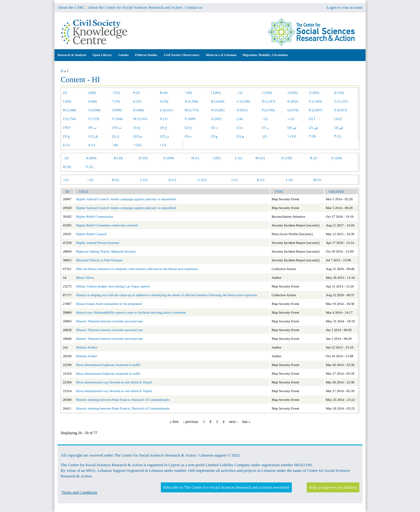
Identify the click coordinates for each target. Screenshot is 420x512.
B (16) (118, 158)
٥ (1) (66, 145)
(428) (92, 92)
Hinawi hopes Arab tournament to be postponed (109, 304)
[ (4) (240, 119)
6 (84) (93, 101)
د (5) (215, 127)
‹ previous (191, 422)
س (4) (292, 127)
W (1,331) (140, 119)
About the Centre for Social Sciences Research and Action (135, 7)
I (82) (217, 158)
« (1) (291, 119)
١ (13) (292, 136)
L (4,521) (166, 110)
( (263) (216, 92)
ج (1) (137, 127)
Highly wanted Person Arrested (98, 243)
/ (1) (66, 180)
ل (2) (116, 136)
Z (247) (217, 119)
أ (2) (312, 119)
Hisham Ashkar (87, 356)
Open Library (103, 55)
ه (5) (188, 136)
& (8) (164, 92)
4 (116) (339, 92)
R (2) (313, 158)
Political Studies (146, 55)
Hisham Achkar (87, 347)
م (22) (138, 136)
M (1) (317, 180)
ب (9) (92, 127)
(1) (265, 119)
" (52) (116, 92)
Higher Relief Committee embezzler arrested (107, 225)
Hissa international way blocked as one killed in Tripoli (114, 382)
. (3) (66, 158)
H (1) (195, 158)
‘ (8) (115, 145)
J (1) (234, 180)
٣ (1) (338, 136)
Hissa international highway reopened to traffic (108, 365)
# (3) (136, 92)
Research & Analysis (72, 55)
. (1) (240, 92)
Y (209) (190, 119)
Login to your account (345, 7)
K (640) (139, 110)
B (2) (116, 180)
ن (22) (164, 136)
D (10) (143, 158)
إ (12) (338, 119)
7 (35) (116, 101)
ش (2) (313, 127)
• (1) (163, 145)
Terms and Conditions (79, 492)
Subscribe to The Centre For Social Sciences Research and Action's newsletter (226, 487)
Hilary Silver (85, 277)
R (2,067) (315, 110)
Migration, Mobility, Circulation (265, 55)
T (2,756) (69, 119)
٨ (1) (92, 145)
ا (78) (67, 127)
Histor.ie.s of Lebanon (221, 55)
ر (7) (265, 127)
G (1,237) (341, 101)
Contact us (194, 7)
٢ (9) (312, 136)
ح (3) (163, 127)
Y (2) (89, 167)
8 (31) (137, 101)
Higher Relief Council (91, 234)
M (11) (260, 158)
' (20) (188, 92)
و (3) (215, 136)
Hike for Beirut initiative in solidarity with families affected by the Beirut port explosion (137, 269)
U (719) (94, 119)
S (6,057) (341, 110)
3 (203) (314, 92)
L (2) (289, 180)
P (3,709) (268, 110)
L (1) (238, 158)
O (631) (242, 110)
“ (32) (137, 145)
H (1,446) (70, 110)
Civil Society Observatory (182, 55)
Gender (124, 55)
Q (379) (293, 110)
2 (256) (292, 92)
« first (174, 422)
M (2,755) (192, 110)
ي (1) (241, 136)
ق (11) (93, 136)
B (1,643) (218, 101)
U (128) (336, 158)
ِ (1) (264, 136)
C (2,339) (243, 101)
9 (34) (164, 101)
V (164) (117, 119)
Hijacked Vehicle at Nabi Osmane (99, 260)
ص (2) (339, 127)
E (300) (169, 158)
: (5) (90, 180)
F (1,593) (315, 101)
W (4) (67, 167)
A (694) (91, 158)
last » (246, 422)
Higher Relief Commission (94, 216)
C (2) (144, 180)
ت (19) (117, 127)
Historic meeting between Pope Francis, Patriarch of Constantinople (123, 400)
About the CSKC (71, 7)
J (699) (117, 110)
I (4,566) (94, 110)
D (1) (172, 180)
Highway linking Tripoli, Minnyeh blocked (106, 251)
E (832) (293, 101)
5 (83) (67, 101)
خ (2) (188, 127)
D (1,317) (269, 101)
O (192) (287, 158)
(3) (65, 92)
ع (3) (66, 136)
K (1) (261, 180)
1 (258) (267, 92)
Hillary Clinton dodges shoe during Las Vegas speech (113, 286)
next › (233, 422)
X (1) (164, 119)
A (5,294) (191, 101)
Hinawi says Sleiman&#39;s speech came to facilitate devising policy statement (131, 312)
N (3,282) (218, 110)
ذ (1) (240, 127)
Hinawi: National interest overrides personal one (109, 321)
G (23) (202, 180)
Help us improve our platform (333, 487)
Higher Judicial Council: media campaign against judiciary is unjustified (126, 199)
